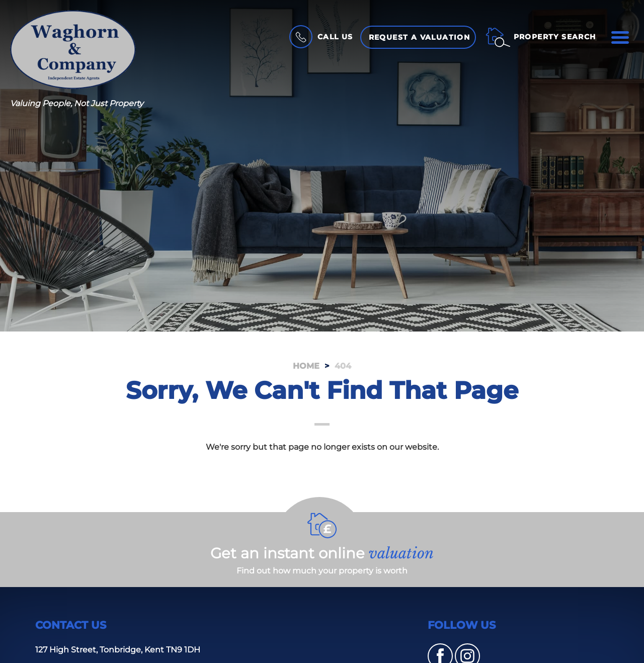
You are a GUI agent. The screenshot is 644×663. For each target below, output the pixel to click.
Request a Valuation (420, 37)
